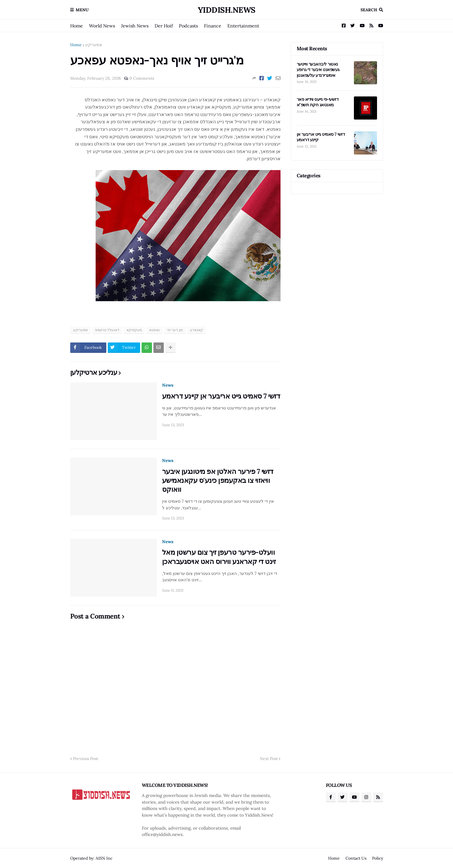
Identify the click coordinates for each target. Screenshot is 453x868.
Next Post (269, 759)
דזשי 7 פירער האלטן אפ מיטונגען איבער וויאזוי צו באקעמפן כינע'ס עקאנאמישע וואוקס (218, 480)
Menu (82, 10)
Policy (378, 858)
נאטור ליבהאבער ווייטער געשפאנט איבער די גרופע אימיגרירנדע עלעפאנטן (318, 70)
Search (369, 10)
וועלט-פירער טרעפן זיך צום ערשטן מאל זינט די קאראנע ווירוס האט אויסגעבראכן (219, 557)
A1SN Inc (104, 858)
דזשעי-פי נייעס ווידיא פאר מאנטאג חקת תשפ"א (318, 102)
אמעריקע (94, 45)
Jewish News (135, 26)
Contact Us (356, 858)
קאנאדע (197, 330)
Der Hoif (164, 26)
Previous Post (86, 759)
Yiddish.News (227, 10)
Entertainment (243, 26)
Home (77, 26)
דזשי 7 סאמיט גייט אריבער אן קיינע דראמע (221, 396)
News (168, 385)
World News (102, 26)
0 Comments (142, 78)
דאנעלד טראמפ (107, 330)
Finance (213, 26)
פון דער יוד (175, 330)
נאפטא (154, 330)
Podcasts (188, 26)
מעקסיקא (134, 330)
